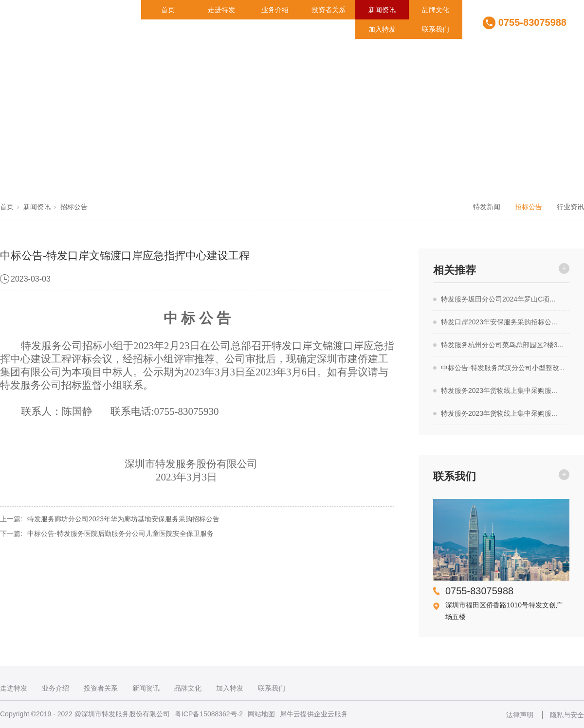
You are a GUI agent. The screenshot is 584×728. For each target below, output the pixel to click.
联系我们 (436, 29)
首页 (168, 10)
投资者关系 (328, 10)
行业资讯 (570, 207)
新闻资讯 (382, 10)
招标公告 (74, 207)
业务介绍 (275, 10)
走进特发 (221, 10)
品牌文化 (436, 10)
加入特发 (382, 29)
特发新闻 (487, 207)
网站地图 (261, 714)
